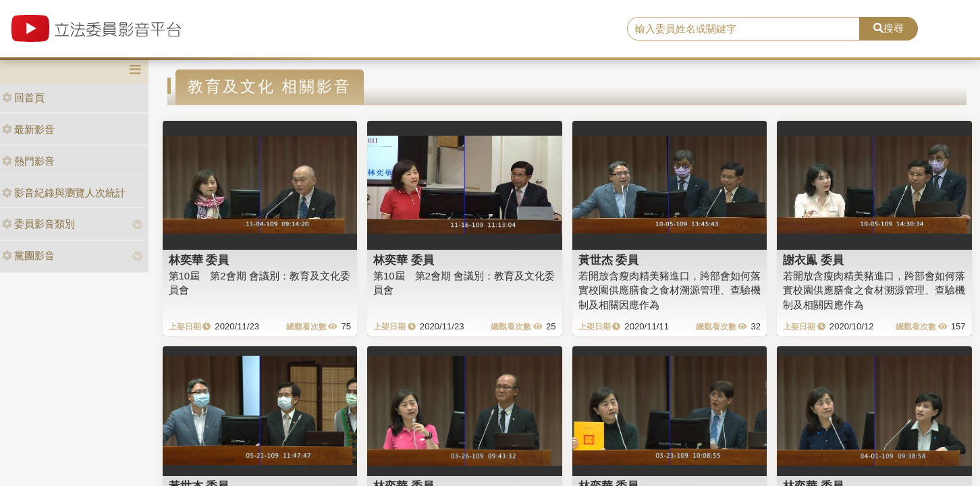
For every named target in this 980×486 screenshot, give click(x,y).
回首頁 (23, 98)
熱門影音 (28, 161)
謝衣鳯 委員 (813, 260)
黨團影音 (28, 255)
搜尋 (889, 28)
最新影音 (28, 129)
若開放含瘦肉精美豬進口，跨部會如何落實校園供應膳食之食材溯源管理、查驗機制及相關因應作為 (670, 290)
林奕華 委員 (199, 260)
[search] (743, 29)
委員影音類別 (38, 224)
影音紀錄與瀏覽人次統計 (64, 193)
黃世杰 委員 (609, 260)
